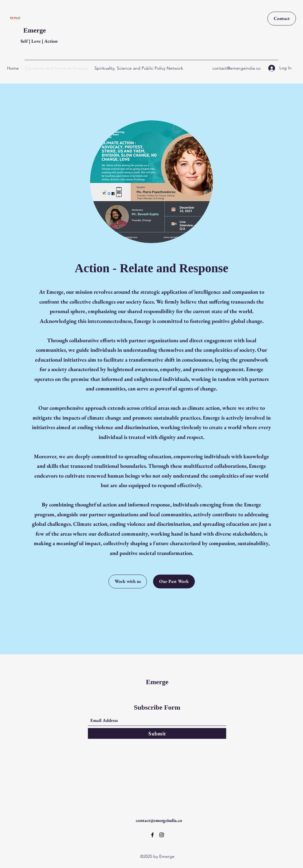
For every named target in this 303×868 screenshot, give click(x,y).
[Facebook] (152, 835)
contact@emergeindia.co (236, 68)
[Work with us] (128, 581)
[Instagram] (162, 835)
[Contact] (282, 19)
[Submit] (157, 733)
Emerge (35, 30)
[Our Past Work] (174, 581)
